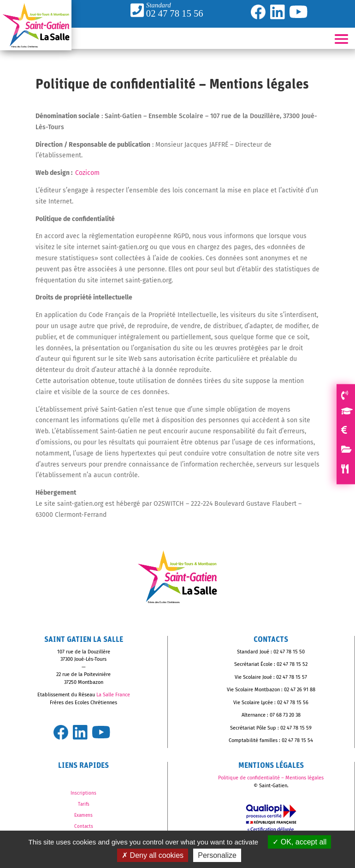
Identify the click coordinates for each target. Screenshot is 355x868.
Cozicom (87, 173)
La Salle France (113, 695)
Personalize (217, 855)
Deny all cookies (153, 855)
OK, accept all (299, 842)
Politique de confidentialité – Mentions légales (271, 778)
